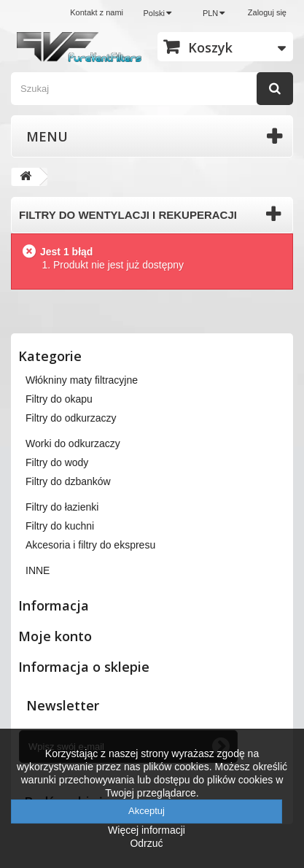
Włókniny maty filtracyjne (82, 380)
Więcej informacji (147, 830)
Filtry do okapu (59, 399)
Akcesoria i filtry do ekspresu (90, 545)
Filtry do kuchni (60, 526)
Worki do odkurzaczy (73, 443)
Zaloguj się (267, 12)
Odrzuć (146, 843)
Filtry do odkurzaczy (71, 418)
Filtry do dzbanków (68, 481)
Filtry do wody (57, 462)
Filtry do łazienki (62, 507)
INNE (38, 570)
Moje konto (55, 636)
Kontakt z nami (97, 12)
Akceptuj (147, 811)
